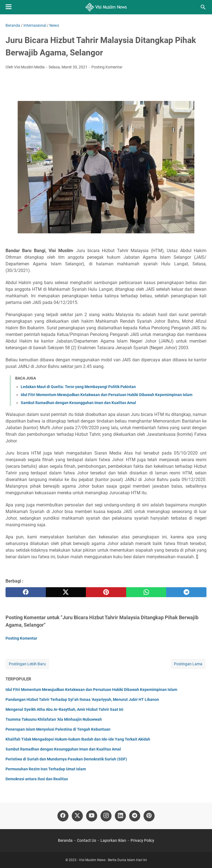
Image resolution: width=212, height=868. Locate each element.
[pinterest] (106, 592)
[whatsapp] (146, 592)
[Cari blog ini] (203, 7)
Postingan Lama (188, 664)
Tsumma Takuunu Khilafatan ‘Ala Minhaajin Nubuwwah (54, 719)
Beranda (65, 840)
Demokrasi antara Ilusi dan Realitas (37, 779)
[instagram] (106, 816)
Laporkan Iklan (113, 840)
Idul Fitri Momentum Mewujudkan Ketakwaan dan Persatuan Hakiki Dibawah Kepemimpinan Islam (107, 395)
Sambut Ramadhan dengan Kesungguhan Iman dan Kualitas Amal (78, 403)
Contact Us (87, 840)
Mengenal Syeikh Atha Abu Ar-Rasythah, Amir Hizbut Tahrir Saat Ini (64, 709)
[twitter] (66, 592)
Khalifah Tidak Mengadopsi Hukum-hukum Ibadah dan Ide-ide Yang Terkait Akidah (78, 739)
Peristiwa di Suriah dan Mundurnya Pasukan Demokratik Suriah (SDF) (66, 759)
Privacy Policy (142, 840)
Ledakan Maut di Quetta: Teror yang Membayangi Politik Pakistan (78, 387)
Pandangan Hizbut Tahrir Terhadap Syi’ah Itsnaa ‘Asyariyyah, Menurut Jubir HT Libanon (82, 699)
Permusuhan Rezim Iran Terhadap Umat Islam (46, 769)
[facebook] (26, 592)
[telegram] (186, 592)
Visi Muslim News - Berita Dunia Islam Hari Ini (113, 860)
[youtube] (92, 816)
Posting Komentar (107, 67)
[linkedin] (120, 816)
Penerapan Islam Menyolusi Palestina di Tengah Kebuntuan (58, 729)
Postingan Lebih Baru (27, 664)
